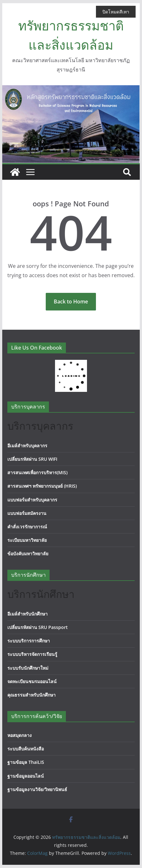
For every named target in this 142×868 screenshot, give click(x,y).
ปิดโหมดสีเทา (116, 12)
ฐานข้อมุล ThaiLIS (26, 762)
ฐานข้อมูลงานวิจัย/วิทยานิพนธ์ (37, 789)
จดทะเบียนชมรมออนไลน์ (32, 681)
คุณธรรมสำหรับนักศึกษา (32, 695)
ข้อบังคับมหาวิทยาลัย (28, 554)
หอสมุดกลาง (20, 735)
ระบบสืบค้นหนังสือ (26, 749)
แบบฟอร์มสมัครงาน (27, 513)
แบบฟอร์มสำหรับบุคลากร (32, 500)
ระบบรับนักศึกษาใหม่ (28, 668)
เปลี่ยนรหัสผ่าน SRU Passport (38, 627)
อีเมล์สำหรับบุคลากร (27, 446)
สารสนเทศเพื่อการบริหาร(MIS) (37, 472)
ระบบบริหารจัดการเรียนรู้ (32, 654)
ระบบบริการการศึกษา (29, 641)
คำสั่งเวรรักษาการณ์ (27, 527)
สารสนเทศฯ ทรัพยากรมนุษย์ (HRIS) (42, 486)
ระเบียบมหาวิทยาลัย (27, 540)
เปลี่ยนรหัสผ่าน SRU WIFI (32, 459)
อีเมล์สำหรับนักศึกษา (28, 614)
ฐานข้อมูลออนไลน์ (26, 776)
